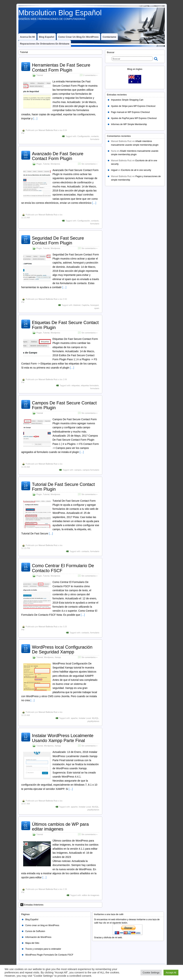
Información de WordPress (38, 937)
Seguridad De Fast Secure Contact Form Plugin (58, 240)
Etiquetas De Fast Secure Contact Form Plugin (65, 325)
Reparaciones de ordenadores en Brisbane (45, 44)
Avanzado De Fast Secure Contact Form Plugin (58, 156)
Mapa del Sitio (32, 943)
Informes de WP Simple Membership (129, 124)
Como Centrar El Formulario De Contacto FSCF (63, 568)
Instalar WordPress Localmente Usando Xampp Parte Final (63, 738)
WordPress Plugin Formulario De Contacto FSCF (49, 955)
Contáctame (109, 37)
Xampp (58, 657)
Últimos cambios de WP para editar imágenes (60, 827)
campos (78, 470)
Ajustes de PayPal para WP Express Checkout (134, 118)
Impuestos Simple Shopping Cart (127, 100)
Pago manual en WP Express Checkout (130, 112)
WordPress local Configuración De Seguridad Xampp (62, 649)
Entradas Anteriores (32, 905)
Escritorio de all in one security (136, 170)
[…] (35, 118)
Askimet (77, 305)
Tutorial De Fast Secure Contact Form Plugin (63, 487)
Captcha (85, 305)
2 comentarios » (90, 75)
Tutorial (40, 75)
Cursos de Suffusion (35, 931)
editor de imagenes (91, 895)
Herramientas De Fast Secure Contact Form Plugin (61, 67)
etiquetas (76, 385)
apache (74, 718)
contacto (95, 136)
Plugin (39, 164)
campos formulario (91, 470)
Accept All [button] (171, 973)
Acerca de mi (27, 37)
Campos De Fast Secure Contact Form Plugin (64, 405)
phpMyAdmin (93, 721)
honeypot (94, 305)
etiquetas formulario (90, 385)
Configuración (84, 136)
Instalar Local (85, 718)
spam (97, 308)
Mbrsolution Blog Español (60, 13)
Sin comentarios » (89, 164)
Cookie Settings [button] (151, 973)
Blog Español (47, 37)
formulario (95, 139)
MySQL (95, 718)
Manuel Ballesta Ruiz (48, 130)
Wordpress (55, 164)
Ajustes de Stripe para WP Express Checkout (133, 106)
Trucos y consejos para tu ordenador (43, 949)
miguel (114, 170)
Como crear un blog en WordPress (78, 37)
